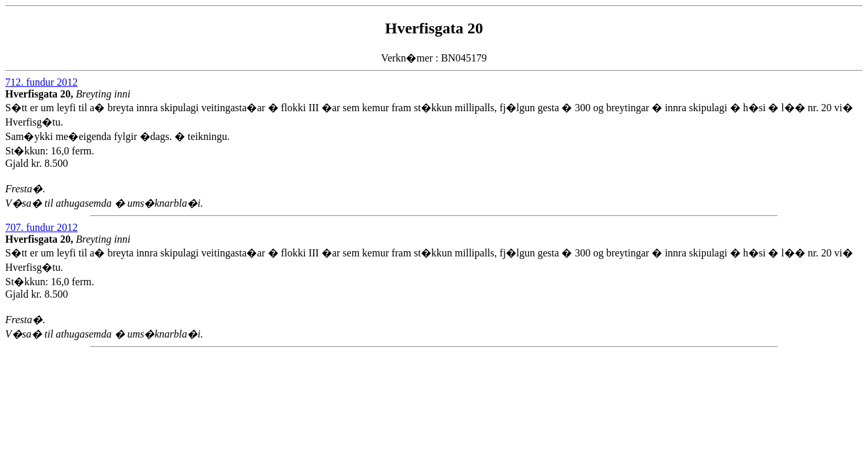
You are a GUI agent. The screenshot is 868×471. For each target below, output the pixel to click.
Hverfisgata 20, (41, 94)
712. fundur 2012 (42, 82)
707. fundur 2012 (42, 227)
